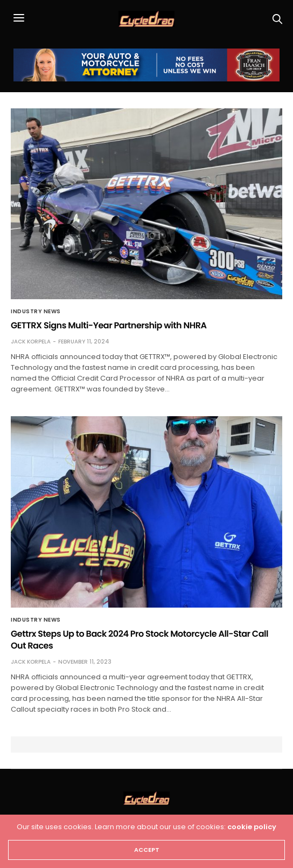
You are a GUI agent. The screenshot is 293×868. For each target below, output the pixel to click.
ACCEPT (147, 850)
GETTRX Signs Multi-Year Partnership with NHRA (109, 325)
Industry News (36, 312)
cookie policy (252, 827)
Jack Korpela (31, 342)
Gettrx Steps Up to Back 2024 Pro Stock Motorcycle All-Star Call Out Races (139, 640)
